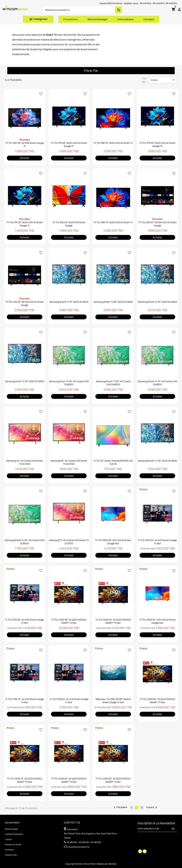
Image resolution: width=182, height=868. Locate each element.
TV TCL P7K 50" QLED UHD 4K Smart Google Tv (25, 224)
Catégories (38, 19)
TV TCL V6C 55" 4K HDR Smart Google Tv (25, 145)
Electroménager (98, 19)
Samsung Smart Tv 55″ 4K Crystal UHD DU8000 (69, 383)
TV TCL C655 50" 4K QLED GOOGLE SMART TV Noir (113, 621)
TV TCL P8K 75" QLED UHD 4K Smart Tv (113, 222)
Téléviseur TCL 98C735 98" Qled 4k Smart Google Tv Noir (113, 701)
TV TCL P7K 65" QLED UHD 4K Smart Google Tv (69, 145)
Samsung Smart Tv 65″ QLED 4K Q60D (157, 302)
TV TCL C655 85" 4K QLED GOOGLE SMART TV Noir (157, 701)
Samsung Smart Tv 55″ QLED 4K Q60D (157, 461)
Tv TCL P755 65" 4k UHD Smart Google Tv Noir (69, 701)
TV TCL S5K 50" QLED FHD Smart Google (69, 224)
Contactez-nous (11, 855)
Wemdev (112, 864)
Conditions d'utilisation (14, 834)
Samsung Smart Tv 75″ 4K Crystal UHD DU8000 (157, 383)
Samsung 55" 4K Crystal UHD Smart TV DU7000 (69, 462)
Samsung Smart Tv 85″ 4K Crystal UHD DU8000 (25, 542)
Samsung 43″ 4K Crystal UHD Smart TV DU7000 (25, 462)
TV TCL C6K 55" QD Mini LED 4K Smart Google (25, 303)
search (119, 10)
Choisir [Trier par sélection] (163, 80)
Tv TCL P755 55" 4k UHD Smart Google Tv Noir (157, 542)
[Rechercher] (79, 10)
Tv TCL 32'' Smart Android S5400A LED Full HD (113, 462)
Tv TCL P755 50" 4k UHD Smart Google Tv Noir (25, 621)
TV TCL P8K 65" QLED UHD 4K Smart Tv (113, 143)
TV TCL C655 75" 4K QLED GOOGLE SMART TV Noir (25, 780)
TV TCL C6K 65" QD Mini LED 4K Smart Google (157, 224)
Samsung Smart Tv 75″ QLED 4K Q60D (69, 302)
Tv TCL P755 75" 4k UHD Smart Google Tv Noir (25, 701)
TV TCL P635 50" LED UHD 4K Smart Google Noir (157, 621)
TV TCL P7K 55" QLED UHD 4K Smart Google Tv (157, 145)
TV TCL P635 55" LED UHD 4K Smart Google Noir (113, 542)
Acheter (25, 158)
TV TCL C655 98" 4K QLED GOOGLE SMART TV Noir (69, 621)
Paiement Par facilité (13, 845)
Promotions (71, 19)
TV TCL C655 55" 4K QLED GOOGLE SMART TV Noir (113, 780)
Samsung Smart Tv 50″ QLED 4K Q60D (25, 381)
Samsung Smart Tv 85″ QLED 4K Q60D (113, 302)
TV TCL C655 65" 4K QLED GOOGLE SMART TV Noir (69, 780)
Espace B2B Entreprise (111, 3)
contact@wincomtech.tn (78, 847)
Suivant (152, 807)
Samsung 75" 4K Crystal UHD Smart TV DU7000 (69, 542)
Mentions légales (11, 829)
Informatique (125, 19)
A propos (149, 19)
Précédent (120, 807)
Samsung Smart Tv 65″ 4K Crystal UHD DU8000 (113, 383)
